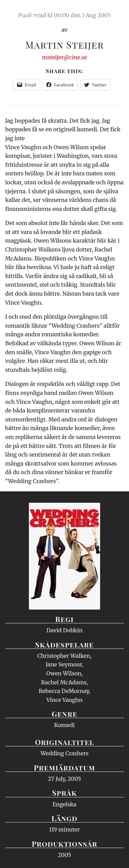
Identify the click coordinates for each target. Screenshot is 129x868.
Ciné (22, 12)
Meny (115, 12)
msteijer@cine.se (64, 57)
